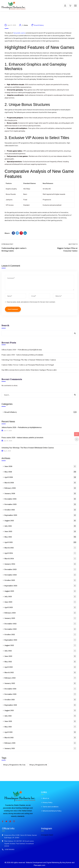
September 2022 (40, 640)
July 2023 (40, 597)
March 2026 (40, 483)
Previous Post (7, 244)
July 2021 (40, 716)
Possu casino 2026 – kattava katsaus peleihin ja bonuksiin (22, 355)
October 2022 (40, 634)
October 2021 (40, 700)
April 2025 (40, 542)
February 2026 (40, 488)
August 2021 (40, 710)
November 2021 (40, 694)
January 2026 (40, 493)
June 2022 (40, 656)
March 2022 (40, 672)
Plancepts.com (39, 865)
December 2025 (40, 499)
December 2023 (40, 569)
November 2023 (40, 575)
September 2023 (40, 586)
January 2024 (40, 564)
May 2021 (40, 727)
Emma (26, 25)
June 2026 (40, 466)
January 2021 (40, 748)
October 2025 (40, 510)
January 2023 (40, 618)
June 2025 (40, 531)
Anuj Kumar (67, 862)
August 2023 (40, 591)
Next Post (73, 244)
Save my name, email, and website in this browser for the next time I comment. (31, 302)
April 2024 (40, 553)
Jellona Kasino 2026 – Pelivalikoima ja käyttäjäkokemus (22, 350)
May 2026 (40, 472)
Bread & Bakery (39, 25)
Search (5, 325)
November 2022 (40, 629)
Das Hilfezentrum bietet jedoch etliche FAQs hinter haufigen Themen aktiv (29, 370)
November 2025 (40, 504)
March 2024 (40, 559)
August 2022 (40, 645)
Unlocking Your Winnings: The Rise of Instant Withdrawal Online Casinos (29, 360)
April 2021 (40, 732)
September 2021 (40, 705)
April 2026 (40, 477)
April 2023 (40, 607)
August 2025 (40, 521)
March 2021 (40, 738)
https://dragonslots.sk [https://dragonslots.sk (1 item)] (38, 765)
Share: (7, 233)
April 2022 (40, 667)
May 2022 (40, 662)
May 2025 (40, 537)
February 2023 (40, 613)
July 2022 (40, 651)
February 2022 (40, 678)
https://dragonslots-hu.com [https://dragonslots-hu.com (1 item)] (14, 765)
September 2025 (40, 515)
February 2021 (40, 743)
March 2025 (40, 548)
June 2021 (40, 721)
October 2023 (40, 580)
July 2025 (40, 526)
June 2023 (40, 602)
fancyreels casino (19, 33)
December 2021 (40, 689)
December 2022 (40, 624)
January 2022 (40, 683)
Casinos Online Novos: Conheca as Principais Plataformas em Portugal (28, 365)
